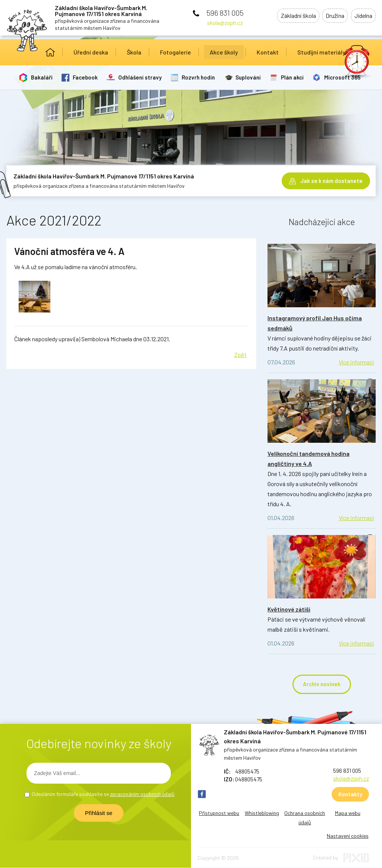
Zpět (240, 354)
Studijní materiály (321, 52)
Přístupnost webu (219, 813)
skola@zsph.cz (225, 23)
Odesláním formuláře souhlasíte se (103, 794)
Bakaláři (42, 77)
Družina (331, 16)
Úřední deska (91, 52)
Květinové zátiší (289, 609)
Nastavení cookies (348, 836)
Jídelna (362, 16)
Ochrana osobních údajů (305, 818)
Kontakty (350, 794)
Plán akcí (296, 77)
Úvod (50, 52)
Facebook (86, 77)
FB (202, 794)
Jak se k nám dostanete (331, 179)
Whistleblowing (262, 813)
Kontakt (268, 52)
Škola (134, 52)
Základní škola (290, 16)
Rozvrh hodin (201, 77)
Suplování (251, 77)
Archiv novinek (322, 684)
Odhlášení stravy (141, 77)
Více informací (356, 362)
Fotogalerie (176, 52)
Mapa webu (348, 813)
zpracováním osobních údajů (142, 794)
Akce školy (224, 52)
